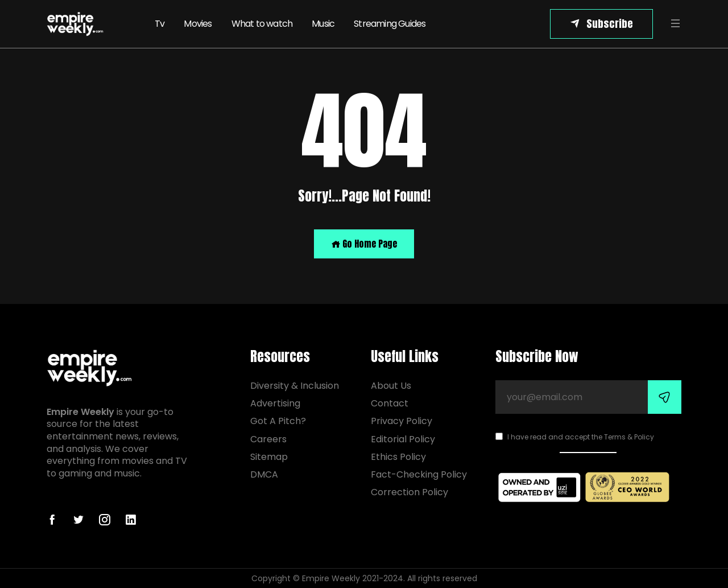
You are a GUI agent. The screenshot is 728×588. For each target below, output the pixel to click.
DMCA (264, 474)
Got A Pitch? (278, 421)
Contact (390, 403)
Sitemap (269, 457)
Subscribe (610, 24)
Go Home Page (364, 244)
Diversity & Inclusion (295, 386)
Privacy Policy (402, 421)
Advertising (275, 403)
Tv (160, 24)
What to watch (262, 24)
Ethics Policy (398, 457)
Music (323, 24)
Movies (198, 24)
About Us (391, 386)
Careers (268, 439)
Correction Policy (409, 492)
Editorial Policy (403, 439)
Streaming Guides (390, 24)
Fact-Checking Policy (419, 474)
